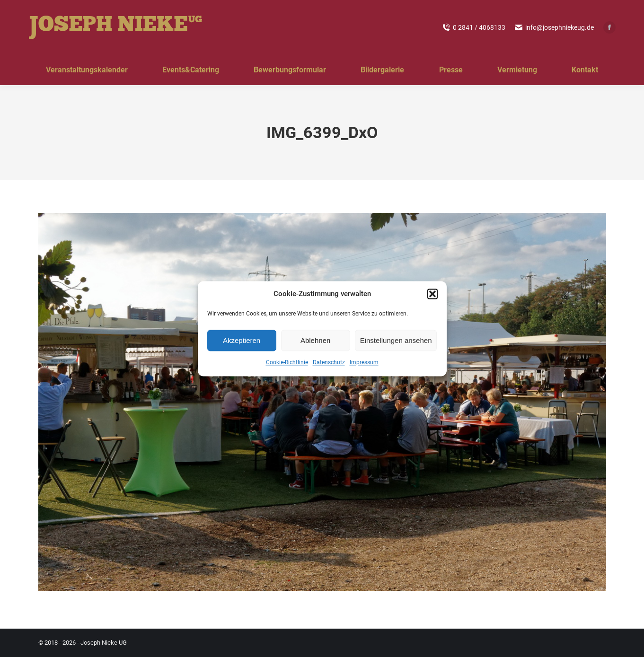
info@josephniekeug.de (554, 27)
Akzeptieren (242, 340)
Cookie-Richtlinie (287, 363)
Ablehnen (315, 340)
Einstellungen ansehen (396, 340)
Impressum (364, 363)
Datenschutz (329, 363)
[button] (432, 294)
